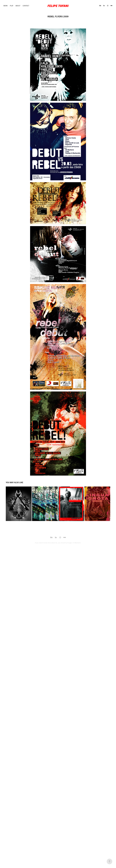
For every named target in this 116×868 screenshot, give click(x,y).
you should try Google (65, 543)
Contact (26, 6)
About (18, 6)
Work (5, 6)
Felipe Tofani (58, 6)
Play (12, 6)
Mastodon (78, 543)
